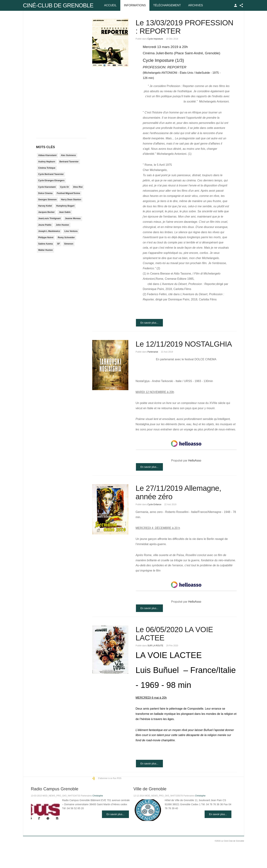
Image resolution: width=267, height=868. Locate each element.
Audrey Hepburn (47, 162)
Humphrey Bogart (65, 206)
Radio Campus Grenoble (55, 789)
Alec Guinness (68, 155)
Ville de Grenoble (150, 789)
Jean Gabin (65, 212)
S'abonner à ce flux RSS (110, 778)
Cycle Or (64, 187)
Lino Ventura (71, 231)
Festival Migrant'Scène (69, 193)
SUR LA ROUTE (155, 646)
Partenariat (153, 352)
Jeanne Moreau (73, 218)
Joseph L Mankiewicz (49, 231)
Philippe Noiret (46, 237)
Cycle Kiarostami (47, 187)
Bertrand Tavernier (69, 162)
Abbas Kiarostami (47, 155)
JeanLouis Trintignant (50, 218)
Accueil (110, 5)
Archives (196, 5)
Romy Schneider (66, 237)
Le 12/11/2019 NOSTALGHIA (184, 344)
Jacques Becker (46, 212)
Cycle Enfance (154, 504)
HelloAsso (195, 461)
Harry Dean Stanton (71, 200)
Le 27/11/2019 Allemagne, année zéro (178, 492)
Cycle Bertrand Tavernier (51, 174)
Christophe (98, 796)
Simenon (69, 244)
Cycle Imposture (155, 39)
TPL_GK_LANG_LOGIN (236, 5)
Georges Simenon (48, 200)
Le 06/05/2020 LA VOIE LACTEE (174, 634)
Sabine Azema (46, 244)
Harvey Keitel (45, 206)
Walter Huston (46, 250)
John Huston (62, 225)
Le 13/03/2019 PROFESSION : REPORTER (184, 27)
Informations (135, 5)
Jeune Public (45, 225)
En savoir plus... (149, 323)
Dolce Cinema (45, 193)
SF (58, 244)
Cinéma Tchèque (47, 168)
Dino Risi (78, 187)
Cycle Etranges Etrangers (51, 181)
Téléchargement (167, 5)
